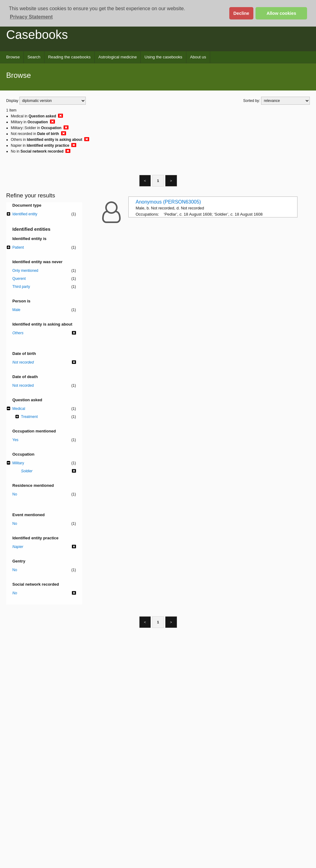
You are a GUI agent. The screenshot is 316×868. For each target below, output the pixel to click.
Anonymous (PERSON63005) (168, 202)
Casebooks (37, 35)
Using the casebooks (163, 57)
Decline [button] (241, 13)
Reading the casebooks (69, 57)
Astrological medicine (118, 57)
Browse (13, 57)
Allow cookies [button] (281, 13)
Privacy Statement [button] (31, 17)
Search (34, 57)
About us (198, 57)
